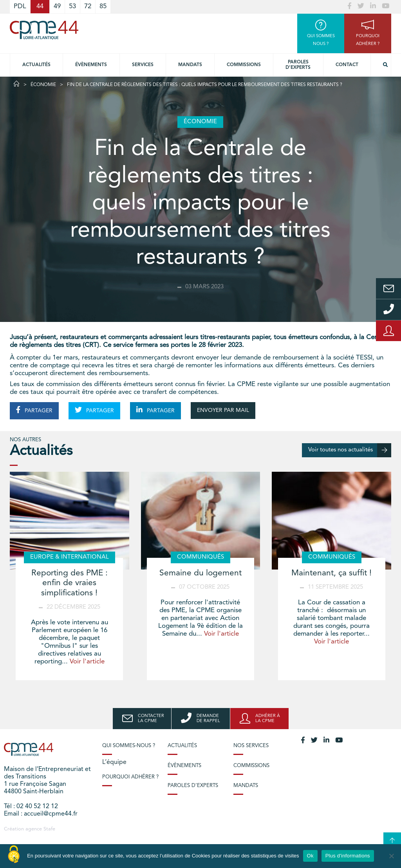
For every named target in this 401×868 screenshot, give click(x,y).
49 (57, 6)
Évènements (91, 65)
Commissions (244, 65)
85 (103, 6)
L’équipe (114, 762)
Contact (347, 65)
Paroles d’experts (298, 65)
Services (143, 65)
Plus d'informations (348, 856)
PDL (20, 6)
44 (40, 6)
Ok (310, 856)
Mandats (190, 65)
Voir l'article (87, 662)
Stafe (49, 829)
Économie (43, 85)
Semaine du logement (200, 573)
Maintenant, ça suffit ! (331, 573)
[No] (391, 856)
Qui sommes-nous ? (129, 746)
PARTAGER (34, 410)
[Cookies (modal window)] (14, 855)
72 (88, 6)
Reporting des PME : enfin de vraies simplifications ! (70, 583)
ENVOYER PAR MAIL (223, 410)
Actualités (36, 65)
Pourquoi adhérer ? (130, 777)
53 (72, 6)
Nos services (251, 746)
